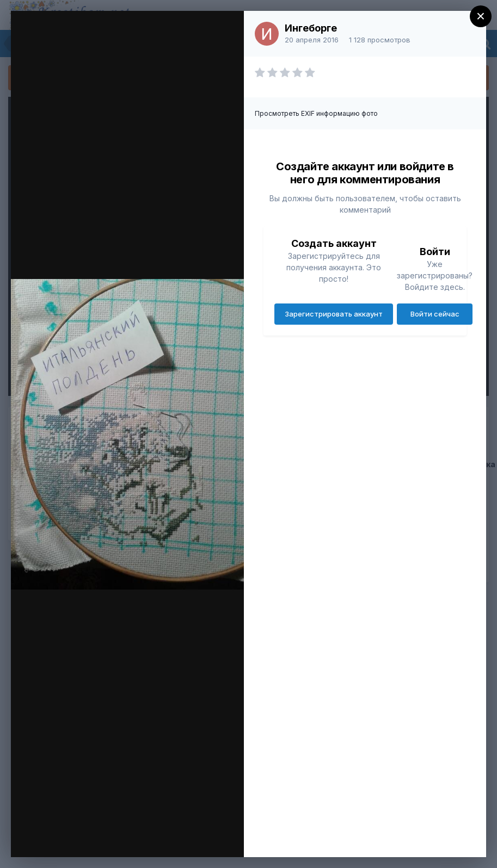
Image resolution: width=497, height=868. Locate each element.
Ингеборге (311, 28)
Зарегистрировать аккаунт (334, 314)
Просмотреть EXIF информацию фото (316, 113)
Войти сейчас (435, 314)
